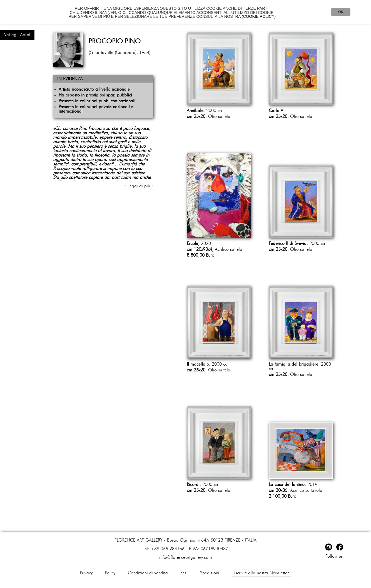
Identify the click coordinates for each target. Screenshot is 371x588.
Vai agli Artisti (17, 35)
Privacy (86, 573)
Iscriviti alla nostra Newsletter (262, 573)
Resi (184, 573)
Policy (110, 573)
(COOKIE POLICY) (259, 16)
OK (341, 12)
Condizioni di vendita (148, 573)
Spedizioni (210, 573)
